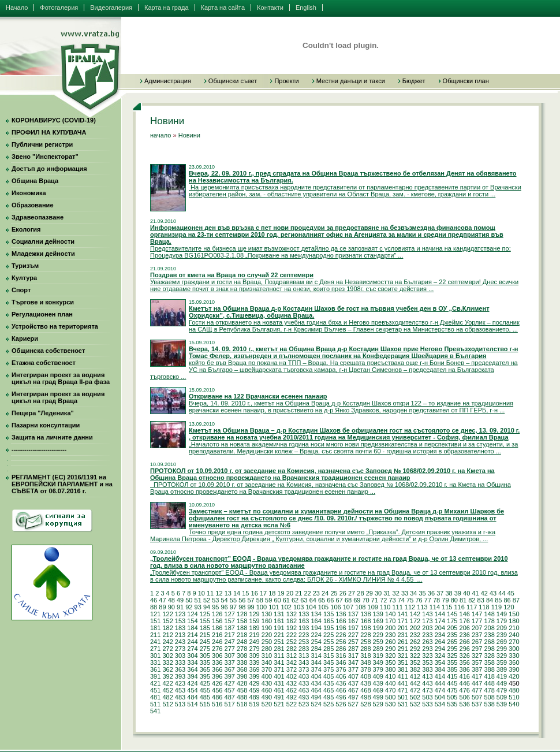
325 (452, 656)
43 (493, 593)
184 (192, 628)
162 (292, 621)
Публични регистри (42, 144)
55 (233, 600)
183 (180, 628)
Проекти (286, 81)
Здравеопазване (38, 217)
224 (316, 635)
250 (267, 642)
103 (298, 607)
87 (516, 600)
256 (341, 642)
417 (477, 676)
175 (452, 621)
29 (369, 593)
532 (415, 704)
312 (292, 656)
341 (279, 662)
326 (465, 656)
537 (477, 704)
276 (217, 649)
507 (477, 697)
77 (428, 600)
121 (155, 614)
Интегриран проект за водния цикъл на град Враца (58, 397)
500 (390, 697)
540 (514, 704)
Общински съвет (233, 81)
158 (242, 621)
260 (390, 642)
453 (180, 690)
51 (198, 600)
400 (267, 676)
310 (267, 656)
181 (155, 628)
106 (335, 607)
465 (328, 690)
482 (167, 697)
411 (402, 676)
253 (304, 642)
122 (167, 614)
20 (290, 593)
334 (192, 662)
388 (489, 669)
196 (341, 628)
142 (415, 614)
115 (447, 607)
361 (155, 669)
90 (171, 607)
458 (242, 690)
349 (378, 662)
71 (375, 600)
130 (267, 614)
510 (514, 697)
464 (316, 690)
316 (341, 656)
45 (511, 593)
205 (452, 628)
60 (277, 600)
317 (353, 656)
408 (365, 676)
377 (353, 669)
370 (267, 669)
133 (304, 614)
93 (198, 607)
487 (230, 697)
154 (192, 621)
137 (353, 614)
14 (237, 593)
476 (465, 690)
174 (440, 621)
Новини (189, 135)
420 (514, 676)
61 (286, 600)
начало (160, 135)
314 (316, 656)
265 (452, 642)
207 (477, 628)
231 (402, 635)
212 (167, 635)
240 (514, 635)
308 (242, 656)
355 (452, 662)
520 (267, 704)
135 (328, 614)
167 (353, 621)
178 (489, 621)
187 (230, 628)
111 (397, 607)
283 (304, 649)
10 (201, 593)
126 (217, 614)
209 (502, 628)
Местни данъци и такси (351, 81)
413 (427, 676)
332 (167, 662)
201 (402, 628)
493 (304, 697)
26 (343, 593)
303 (180, 656)
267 (477, 642)
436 (341, 683)
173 (427, 621)
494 (316, 697)
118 (484, 607)
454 (192, 690)
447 (477, 683)
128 (242, 614)
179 (502, 621)
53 (215, 600)
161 (279, 621)
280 (267, 649)
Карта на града (167, 8)
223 (304, 635)
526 (341, 704)
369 (254, 669)
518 (242, 704)
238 (489, 635)
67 (339, 600)
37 (440, 593)
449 (502, 683)
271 (155, 649)
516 (217, 704)
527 (353, 704)
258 (365, 642)
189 (254, 628)
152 (167, 621)
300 (514, 649)
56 (242, 600)
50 (189, 600)
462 (292, 690)
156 (217, 621)
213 (180, 635)
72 (383, 600)
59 (268, 600)
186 (217, 628)
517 (230, 704)
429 (254, 683)
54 (225, 600)
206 (465, 628)
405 (328, 676)
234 (440, 635)
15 (245, 593)
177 (477, 621)
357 (477, 662)
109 (373, 607)
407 (353, 676)
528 (365, 704)
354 (440, 662)
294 (440, 649)
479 (502, 690)
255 (328, 642)
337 (230, 662)
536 (465, 704)
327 (477, 656)
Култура (24, 278)
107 (348, 607)
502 (415, 697)
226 (341, 635)
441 (402, 683)
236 (465, 635)
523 (304, 704)
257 (353, 642)
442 (415, 683)
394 (192, 676)
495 (328, 697)
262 (415, 642)
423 (180, 683)
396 (217, 676)
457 (230, 690)
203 (427, 628)
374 (316, 669)
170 (390, 621)
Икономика (29, 193)
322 (415, 656)
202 (415, 628)
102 (286, 607)
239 (502, 635)
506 (465, 697)
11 (210, 593)
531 (402, 704)
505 (452, 697)
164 (316, 621)
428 (242, 683)
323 (427, 656)
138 (365, 614)
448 (489, 683)
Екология (26, 229)
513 (180, 704)
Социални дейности (43, 241)
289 (378, 649)
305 (205, 656)
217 (230, 635)
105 (323, 607)
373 (304, 669)
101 (274, 607)
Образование (33, 205)
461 (279, 690)
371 (279, 669)
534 (440, 704)
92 (189, 607)
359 (502, 662)
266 (465, 642)
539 (502, 704)
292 (415, 649)
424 (192, 683)
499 (378, 697)
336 (217, 662)
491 (279, 697)
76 (419, 600)
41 (475, 593)
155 (205, 621)
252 (292, 642)
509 (502, 697)
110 (385, 607)
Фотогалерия (59, 8)
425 (205, 683)
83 (481, 600)
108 (360, 607)
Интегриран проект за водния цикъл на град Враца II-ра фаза (61, 378)
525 (328, 704)
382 (415, 669)
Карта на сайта (223, 8)
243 (180, 642)
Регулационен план (42, 314)
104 (311, 607)
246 (217, 642)
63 (304, 600)
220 (267, 635)
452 (167, 690)
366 (217, 669)
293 (427, 649)
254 (316, 642)
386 (465, 669)
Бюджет (414, 81)
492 (292, 697)
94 (207, 607)
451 (155, 690)
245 (205, 642)
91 (180, 607)
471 (402, 690)
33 (405, 593)
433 (304, 683)
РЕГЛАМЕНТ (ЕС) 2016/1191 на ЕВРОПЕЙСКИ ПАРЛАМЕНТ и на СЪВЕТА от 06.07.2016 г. (62, 484)
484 (192, 697)
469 (378, 690)
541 (155, 711)
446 (465, 683)
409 (378, 676)
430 (267, 683)
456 (217, 690)
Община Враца (35, 181)
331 (155, 662)
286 (341, 649)
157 (230, 621)
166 (341, 621)
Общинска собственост (48, 351)
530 (390, 704)
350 (390, 662)
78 (436, 600)
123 (180, 614)
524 (316, 704)
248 (242, 642)
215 (205, 635)
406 (341, 676)
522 (292, 704)
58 (260, 600)
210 (514, 628)
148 (489, 614)
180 (514, 621)
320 (390, 656)
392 (167, 676)
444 (440, 683)
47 (162, 600)
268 (489, 642)
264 (440, 642)
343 (304, 662)
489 (254, 697)
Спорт (21, 290)
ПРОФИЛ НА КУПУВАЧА (49, 132)
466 (341, 690)
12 (219, 593)
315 (328, 656)
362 (167, 669)
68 (348, 600)
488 (242, 697)
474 (440, 690)
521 (279, 704)
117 (472, 607)
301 (155, 656)
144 (440, 614)
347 (353, 662)
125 (205, 614)
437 (353, 683)
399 (254, 676)
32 (396, 593)
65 (322, 600)
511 (155, 704)
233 (427, 635)
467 (353, 690)
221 (279, 635)
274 (192, 649)
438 (365, 683)
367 (230, 669)
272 (167, 649)
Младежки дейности (43, 254)
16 (255, 593)
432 (292, 683)
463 (304, 690)
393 (180, 676)
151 (155, 621)
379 (378, 669)
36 (431, 593)
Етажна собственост (44, 363)
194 (316, 628)
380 (390, 669)
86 (507, 600)
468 (365, 690)
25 (334, 593)
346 (341, 662)
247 (230, 642)
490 (267, 697)
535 (452, 704)
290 (390, 649)
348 (365, 662)
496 (341, 697)
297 (477, 649)
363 (180, 669)
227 (353, 635)
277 (230, 649)
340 (267, 662)
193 (304, 628)
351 (402, 662)
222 (292, 635)
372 (292, 669)
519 (254, 704)
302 (167, 656)
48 (171, 600)
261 (402, 642)
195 (328, 628)
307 (230, 656)
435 (328, 683)
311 (279, 656)
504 (440, 697)
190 (267, 628)
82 (472, 600)
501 (402, 697)
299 (502, 649)
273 (180, 649)
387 (477, 669)
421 (155, 683)
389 (502, 669)
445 (452, 683)
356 (465, 662)
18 (272, 593)
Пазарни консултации (46, 425)
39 (458, 593)
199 (378, 628)
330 (514, 656)
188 (242, 628)
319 (378, 656)
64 (313, 600)
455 (205, 690)
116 (460, 607)
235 (452, 635)
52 (207, 600)
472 (415, 690)
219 (254, 635)
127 (230, 614)
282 (292, 649)
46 (154, 600)
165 (328, 621)
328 (489, 656)
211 (155, 635)
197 (353, 628)
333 (180, 662)
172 (415, 621)
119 (496, 607)
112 (410, 607)
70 (366, 600)
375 (328, 669)
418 (489, 676)
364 (192, 669)
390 (514, 669)
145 (452, 614)
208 (489, 628)
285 (328, 649)
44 (502, 593)
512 (167, 704)
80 (454, 600)
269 (502, 642)
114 (435, 607)
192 (292, 628)
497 (353, 697)
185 (205, 628)
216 (217, 635)
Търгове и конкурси (43, 302)
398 (242, 676)
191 (279, 628)
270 (514, 642)
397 (230, 676)
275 (205, 649)
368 (242, 669)
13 (228, 593)
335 (205, 662)
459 (254, 690)
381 (402, 669)
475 (452, 690)
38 (449, 593)
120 (509, 607)
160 (267, 621)
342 (292, 662)
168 (365, 621)
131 (279, 614)
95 (215, 607)
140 (390, 614)
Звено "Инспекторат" (45, 157)
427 (230, 683)
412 (415, 676)
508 (489, 697)
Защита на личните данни (52, 437)
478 (489, 690)
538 (489, 704)
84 (490, 600)
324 (440, 656)
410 (390, 676)
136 (341, 614)
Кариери (25, 338)
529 (378, 704)
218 (242, 635)
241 (155, 642)
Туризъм (25, 266)
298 (489, 649)
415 (452, 676)
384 (440, 669)
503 (427, 697)
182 (167, 628)
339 (254, 662)
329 (502, 656)
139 (378, 614)
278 (242, 649)
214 (192, 635)
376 (341, 669)
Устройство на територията (55, 326)
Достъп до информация (49, 169)
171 (402, 621)
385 (452, 669)
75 (410, 600)
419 (502, 676)
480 (514, 690)
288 (365, 649)
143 (427, 614)
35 (423, 593)
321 (402, 656)
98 (242, 607)
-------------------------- (39, 449)
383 (427, 669)
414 (440, 676)
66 (330, 600)
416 (465, 676)
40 (466, 593)
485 (205, 697)
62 (295, 600)
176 (465, 621)
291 (402, 649)
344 (316, 662)
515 (205, 704)
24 (325, 593)
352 (415, 662)
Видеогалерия (111, 8)
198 (365, 628)
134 (316, 614)
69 (357, 600)
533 (427, 704)
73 (392, 600)
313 (304, 656)
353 (427, 662)
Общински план (466, 81)
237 (477, 635)
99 (251, 607)
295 (452, 649)
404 (316, 676)
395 (205, 676)
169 (378, 621)
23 (316, 593)
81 (463, 600)
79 (445, 600)
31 (387, 593)
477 (477, 690)
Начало (17, 8)
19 (281, 593)
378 (365, 669)
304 (192, 656)
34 (413, 593)
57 (251, 600)
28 (360, 593)
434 (316, 683)
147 (477, 614)
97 (233, 607)
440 (390, 683)
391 (155, 676)
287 (353, 649)
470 (390, 690)
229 (378, 635)
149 (502, 614)
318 (365, 656)
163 (304, 621)
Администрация (168, 81)
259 (378, 642)
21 (298, 593)
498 (365, 697)
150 (514, 614)
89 (162, 607)
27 (352, 593)
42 (484, 593)
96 (225, 607)
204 (440, 628)
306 (217, 656)
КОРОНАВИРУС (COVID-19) (54, 120)
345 (328, 662)
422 (167, 683)
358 (489, 662)
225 (328, 635)
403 (304, 676)
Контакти (270, 8)
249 (254, 642)
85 (498, 600)
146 (465, 614)
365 (205, 669)
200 (390, 628)
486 (217, 697)
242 (167, 642)
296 (465, 649)
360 (514, 662)
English (306, 8)
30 (378, 593)
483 (180, 697)
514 (192, 704)
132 (292, 614)
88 (154, 607)
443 (427, 683)
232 (415, 635)
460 (267, 690)
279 (254, 649)
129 (254, 614)
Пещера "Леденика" (43, 413)
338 (242, 662)
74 (401, 600)
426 (217, 683)
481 (155, 697)
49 (180, 600)
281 (279, 649)
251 (279, 642)
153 (180, 621)
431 (279, 683)
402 (292, 676)
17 (263, 593)
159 (254, 621)
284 (316, 649)
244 (192, 642)
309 (254, 656)
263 (427, 642)
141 (402, 614)
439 (378, 683)
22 (307, 593)
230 (390, 635)
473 (427, 690)
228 (365, 635)
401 (279, 676)
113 (422, 607)
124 (192, 614)
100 (262, 607)
